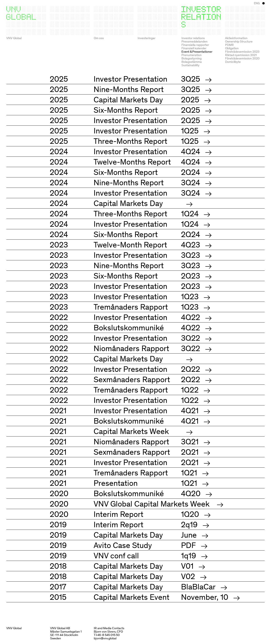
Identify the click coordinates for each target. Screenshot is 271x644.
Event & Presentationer (197, 51)
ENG (257, 3)
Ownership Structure (239, 41)
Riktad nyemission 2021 (241, 55)
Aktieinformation (236, 38)
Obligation (232, 48)
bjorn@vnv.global (105, 638)
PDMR (229, 45)
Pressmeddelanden (194, 41)
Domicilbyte (233, 62)
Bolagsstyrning (191, 58)
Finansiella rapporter (195, 45)
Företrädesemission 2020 (242, 58)
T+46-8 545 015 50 (107, 635)
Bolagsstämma (192, 62)
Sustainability (190, 65)
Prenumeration (191, 55)
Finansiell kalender (194, 48)
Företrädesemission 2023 (242, 51)
